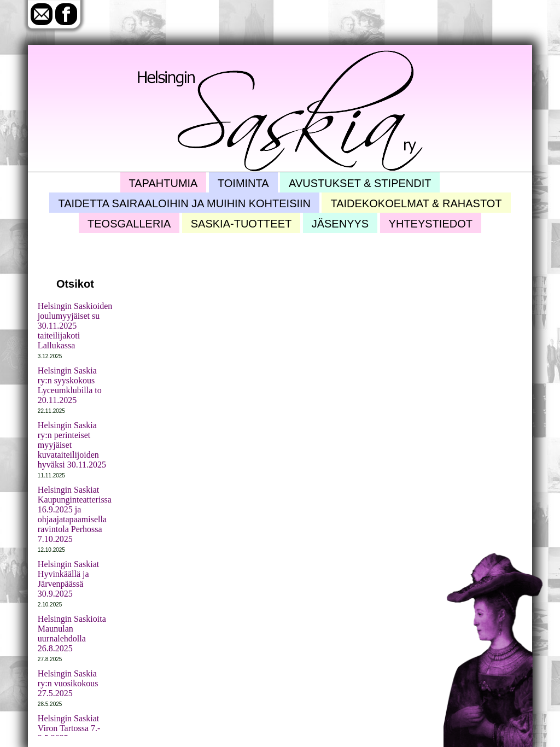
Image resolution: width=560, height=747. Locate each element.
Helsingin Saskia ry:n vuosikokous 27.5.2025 (68, 683)
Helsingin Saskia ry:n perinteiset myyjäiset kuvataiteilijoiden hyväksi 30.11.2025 (72, 445)
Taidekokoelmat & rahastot (416, 203)
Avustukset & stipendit (360, 183)
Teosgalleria (129, 224)
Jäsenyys (340, 224)
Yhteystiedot (431, 224)
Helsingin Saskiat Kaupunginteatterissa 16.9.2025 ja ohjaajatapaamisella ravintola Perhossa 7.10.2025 (75, 514)
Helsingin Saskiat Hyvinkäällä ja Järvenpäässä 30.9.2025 (68, 579)
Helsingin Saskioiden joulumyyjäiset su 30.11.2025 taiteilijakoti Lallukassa (75, 326)
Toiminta (243, 183)
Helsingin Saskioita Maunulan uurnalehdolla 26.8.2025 (72, 634)
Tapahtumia (164, 183)
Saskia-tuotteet (241, 224)
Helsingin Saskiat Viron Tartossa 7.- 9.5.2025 (69, 728)
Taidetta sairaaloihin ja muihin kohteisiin (184, 203)
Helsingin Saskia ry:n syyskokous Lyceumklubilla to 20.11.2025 (70, 385)
